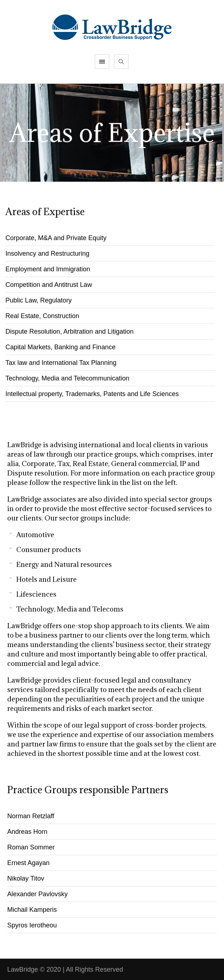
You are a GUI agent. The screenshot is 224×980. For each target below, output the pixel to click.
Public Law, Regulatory (39, 300)
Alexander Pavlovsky (37, 894)
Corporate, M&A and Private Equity (56, 238)
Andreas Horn (27, 832)
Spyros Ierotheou (32, 925)
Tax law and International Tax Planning (61, 363)
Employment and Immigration (48, 269)
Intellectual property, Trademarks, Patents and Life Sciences (92, 394)
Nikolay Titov (26, 878)
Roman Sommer (31, 847)
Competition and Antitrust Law (49, 285)
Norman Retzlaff (31, 816)
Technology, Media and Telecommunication (67, 378)
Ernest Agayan (28, 863)
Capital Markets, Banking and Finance (60, 347)
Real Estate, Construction (42, 316)
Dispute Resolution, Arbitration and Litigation (69, 332)
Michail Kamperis (32, 910)
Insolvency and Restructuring (47, 254)
